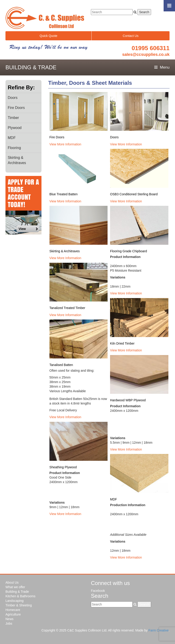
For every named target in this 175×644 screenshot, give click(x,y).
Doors (13, 98)
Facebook (98, 591)
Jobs (9, 623)
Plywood (15, 128)
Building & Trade (17, 592)
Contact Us (131, 36)
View (28, 229)
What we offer (15, 587)
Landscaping (14, 601)
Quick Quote (49, 36)
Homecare (13, 610)
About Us (12, 582)
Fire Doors (16, 108)
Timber (13, 118)
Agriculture (13, 614)
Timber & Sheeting (19, 605)
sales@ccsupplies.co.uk (146, 54)
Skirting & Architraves (17, 160)
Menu (162, 67)
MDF (12, 138)
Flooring (14, 148)
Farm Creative (158, 630)
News (9, 619)
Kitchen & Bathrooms (21, 596)
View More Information (65, 144)
